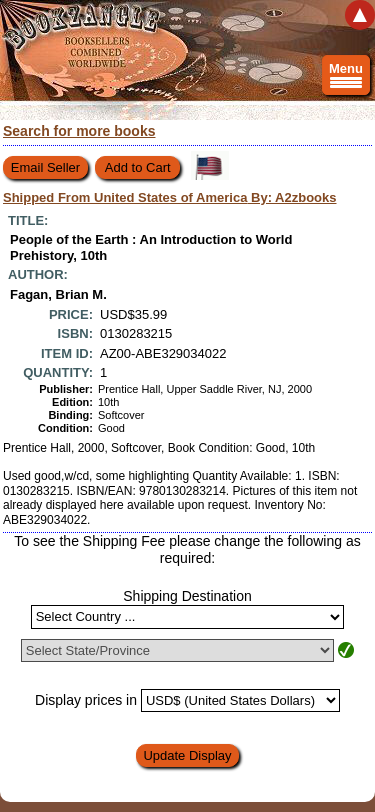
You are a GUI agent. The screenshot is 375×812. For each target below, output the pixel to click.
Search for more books (79, 131)
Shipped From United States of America (170, 197)
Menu (346, 78)
